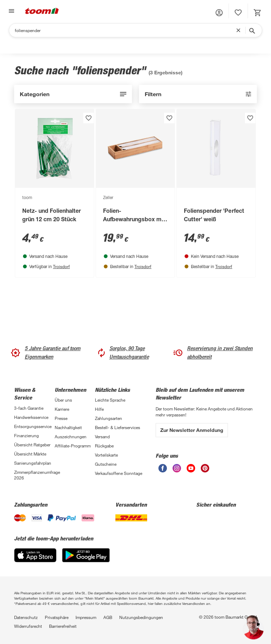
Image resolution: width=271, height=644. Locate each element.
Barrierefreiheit (63, 626)
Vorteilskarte (106, 455)
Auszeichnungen (71, 436)
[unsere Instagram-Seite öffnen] (177, 468)
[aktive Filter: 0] (198, 94)
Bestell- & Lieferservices (118, 427)
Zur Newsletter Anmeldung (192, 430)
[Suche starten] (252, 30)
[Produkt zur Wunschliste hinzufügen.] (89, 118)
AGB (108, 617)
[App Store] (35, 555)
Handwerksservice (31, 417)
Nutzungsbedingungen (141, 617)
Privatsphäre (57, 617)
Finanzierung (26, 435)
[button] (219, 13)
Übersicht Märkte (30, 454)
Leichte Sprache (110, 400)
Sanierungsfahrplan (33, 463)
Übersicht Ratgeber (32, 445)
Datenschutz (26, 617)
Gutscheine (106, 464)
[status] (238, 13)
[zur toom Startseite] (42, 11)
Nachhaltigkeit (68, 427)
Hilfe (99, 409)
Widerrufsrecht (28, 626)
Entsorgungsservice (33, 426)
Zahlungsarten (109, 418)
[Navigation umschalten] (11, 11)
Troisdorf (61, 266)
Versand (102, 436)
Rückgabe (104, 446)
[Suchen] (125, 30)
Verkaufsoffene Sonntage (119, 473)
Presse (61, 418)
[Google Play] (86, 555)
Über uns (63, 400)
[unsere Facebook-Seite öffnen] (163, 468)
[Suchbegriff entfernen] (240, 30)
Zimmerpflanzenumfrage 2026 (34, 475)
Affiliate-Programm (73, 446)
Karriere (62, 409)
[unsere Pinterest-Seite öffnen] (205, 468)
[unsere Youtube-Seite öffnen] (191, 468)
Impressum (86, 617)
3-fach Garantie (29, 408)
